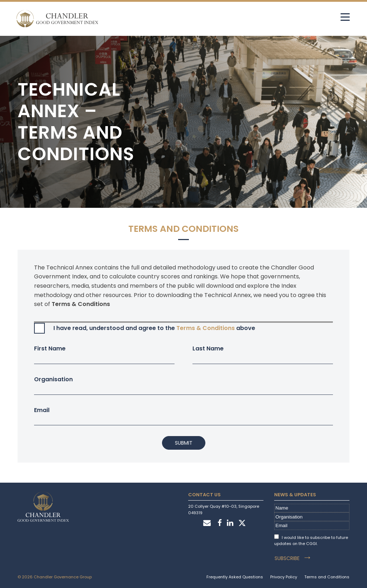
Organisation (183, 385)
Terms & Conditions (206, 328)
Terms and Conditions (327, 577)
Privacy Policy (284, 577)
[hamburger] (345, 17)
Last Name (263, 354)
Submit (184, 443)
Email (183, 416)
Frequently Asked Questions (235, 577)
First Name (104, 354)
